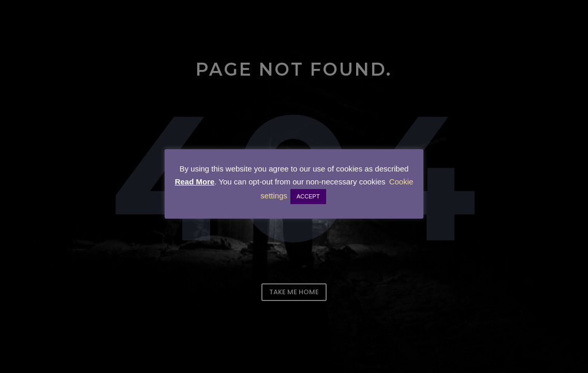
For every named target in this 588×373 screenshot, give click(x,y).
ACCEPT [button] (308, 196)
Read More (195, 182)
